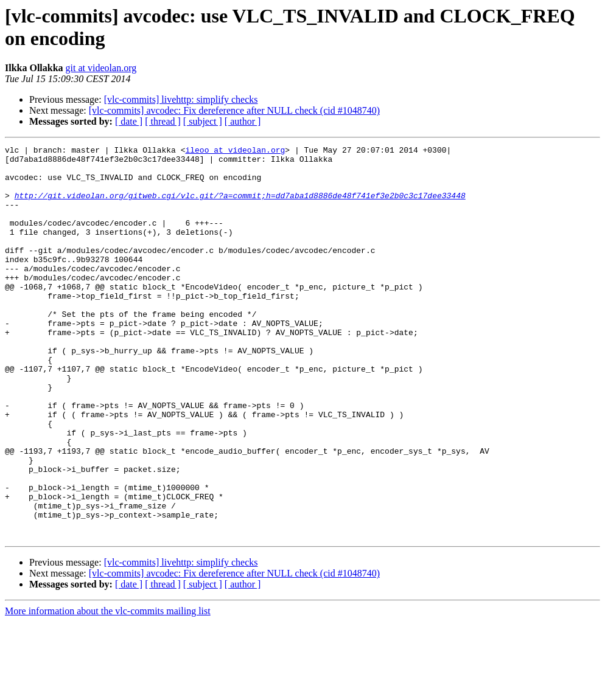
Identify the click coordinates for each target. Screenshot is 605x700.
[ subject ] (203, 121)
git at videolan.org (101, 68)
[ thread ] (163, 121)
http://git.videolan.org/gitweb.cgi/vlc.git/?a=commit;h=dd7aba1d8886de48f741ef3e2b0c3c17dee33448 (240, 206)
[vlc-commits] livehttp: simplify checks (181, 99)
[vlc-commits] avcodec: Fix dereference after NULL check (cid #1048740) (234, 110)
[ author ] (243, 121)
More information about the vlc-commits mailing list (108, 689)
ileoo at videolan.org (235, 151)
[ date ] (129, 121)
